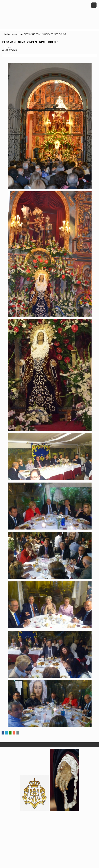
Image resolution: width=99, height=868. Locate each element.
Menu (94, 5)
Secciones (49, 745)
